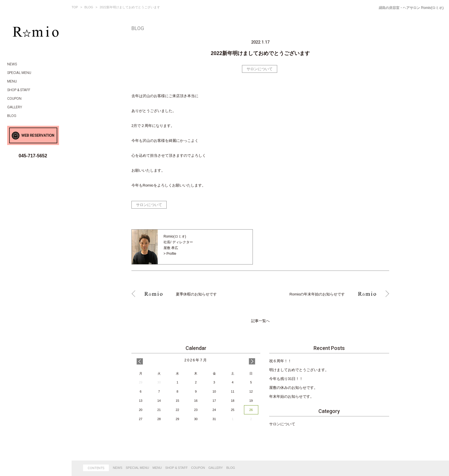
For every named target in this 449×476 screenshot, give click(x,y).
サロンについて (260, 69)
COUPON (198, 468)
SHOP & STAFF (176, 468)
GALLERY (216, 468)
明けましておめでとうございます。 (299, 370)
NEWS (118, 468)
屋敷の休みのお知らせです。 (293, 388)
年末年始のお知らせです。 (292, 396)
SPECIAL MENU (137, 468)
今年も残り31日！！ (286, 379)
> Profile (170, 254)
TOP (75, 7)
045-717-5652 (33, 156)
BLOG (89, 7)
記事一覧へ (260, 321)
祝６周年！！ (280, 361)
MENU (157, 468)
